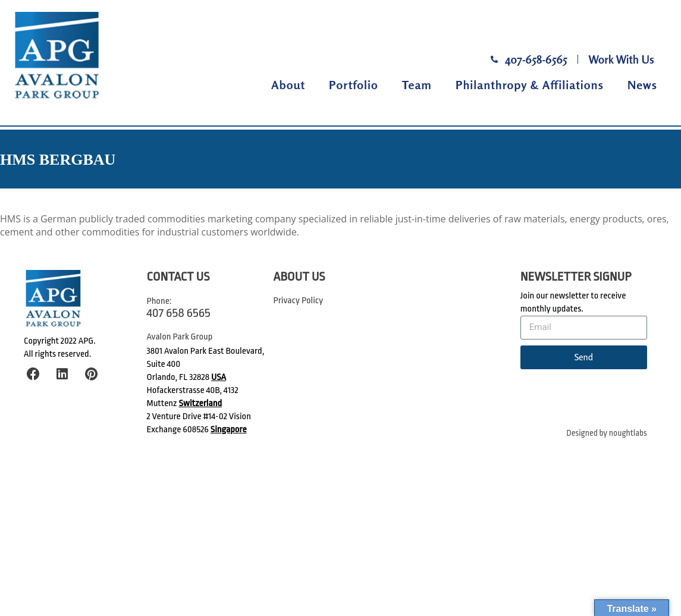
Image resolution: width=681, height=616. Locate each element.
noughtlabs (628, 433)
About (288, 85)
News (642, 85)
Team (417, 85)
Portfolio (354, 85)
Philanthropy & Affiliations (530, 85)
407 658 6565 (179, 313)
